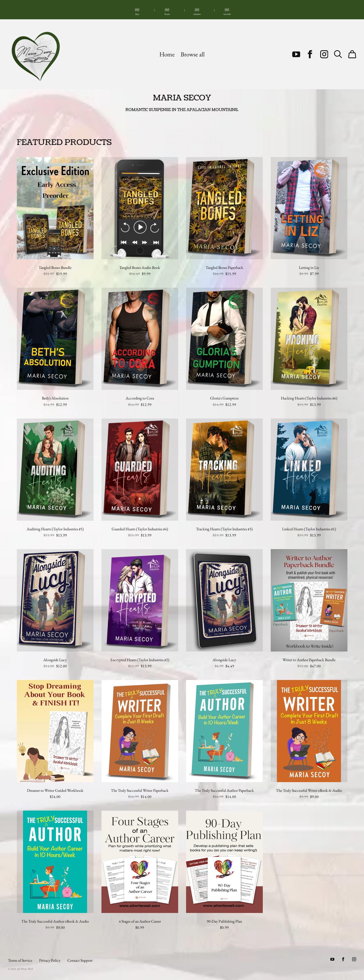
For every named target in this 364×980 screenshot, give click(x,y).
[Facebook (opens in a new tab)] (310, 54)
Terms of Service (20, 960)
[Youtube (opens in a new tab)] (296, 54)
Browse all (193, 54)
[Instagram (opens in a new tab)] (324, 54)
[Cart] (352, 54)
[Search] (338, 54)
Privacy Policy (50, 960)
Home (167, 54)
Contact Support (80, 960)
